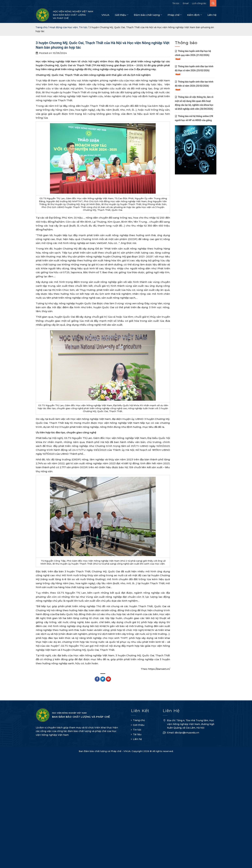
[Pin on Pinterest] (108, 679)
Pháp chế (175, 15)
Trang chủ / (42, 27)
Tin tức (176, 3)
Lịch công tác (199, 3)
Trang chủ (139, 720)
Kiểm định (194, 15)
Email (186, 3)
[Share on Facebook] (97, 679)
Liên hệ (212, 15)
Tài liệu (137, 734)
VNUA (105, 15)
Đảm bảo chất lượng (148, 15)
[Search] (213, 3)
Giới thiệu (122, 15)
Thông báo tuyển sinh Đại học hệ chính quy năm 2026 (193, 55)
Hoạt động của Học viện (64, 27)
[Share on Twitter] (103, 679)
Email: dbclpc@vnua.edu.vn (181, 733)
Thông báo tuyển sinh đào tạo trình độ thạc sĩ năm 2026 (194, 70)
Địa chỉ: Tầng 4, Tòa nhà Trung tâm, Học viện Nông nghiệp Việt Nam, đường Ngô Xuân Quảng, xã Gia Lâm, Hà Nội (188, 724)
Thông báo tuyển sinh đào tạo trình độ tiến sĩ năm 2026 (194, 86)
